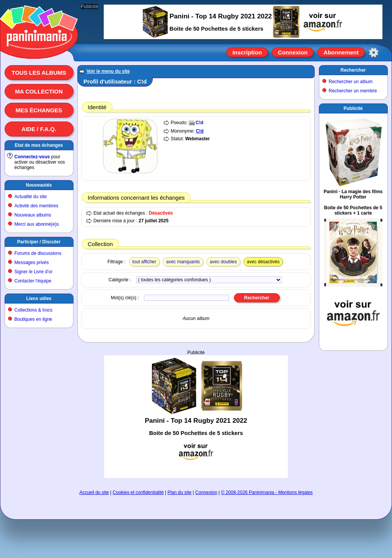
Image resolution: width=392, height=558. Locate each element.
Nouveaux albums (33, 215)
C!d (199, 123)
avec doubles (223, 262)
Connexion (293, 52)
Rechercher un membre (353, 91)
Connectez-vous (32, 157)
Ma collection (39, 91)
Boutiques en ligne (33, 319)
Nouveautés (39, 185)
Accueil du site (94, 492)
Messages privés (32, 263)
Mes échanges (39, 110)
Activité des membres (37, 206)
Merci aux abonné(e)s (37, 224)
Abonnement (341, 52)
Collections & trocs (33, 310)
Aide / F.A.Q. (39, 129)
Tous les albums (39, 73)
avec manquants (183, 262)
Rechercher (353, 70)
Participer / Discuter (39, 242)
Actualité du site (31, 197)
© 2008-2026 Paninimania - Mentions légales (267, 492)
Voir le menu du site (108, 71)
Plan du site (180, 492)
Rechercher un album (351, 82)
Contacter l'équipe (33, 281)
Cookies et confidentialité (138, 492)
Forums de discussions (38, 253)
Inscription (247, 52)
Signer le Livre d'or (34, 272)
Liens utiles (39, 299)
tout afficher (144, 262)
